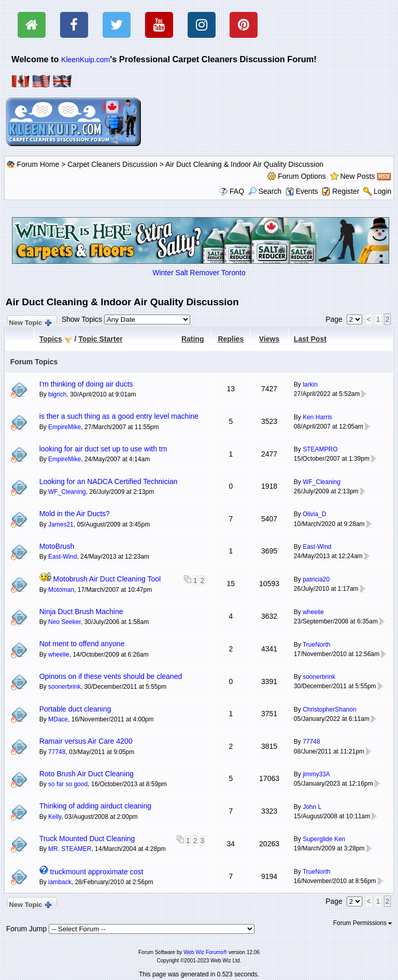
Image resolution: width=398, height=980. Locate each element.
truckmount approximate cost (97, 872)
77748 (57, 752)
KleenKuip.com (86, 60)
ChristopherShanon (329, 709)
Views (269, 339)
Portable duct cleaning (75, 709)
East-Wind (62, 557)
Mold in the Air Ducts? (75, 514)
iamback (60, 882)
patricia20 (316, 579)
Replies (231, 339)
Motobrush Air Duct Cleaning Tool (107, 579)
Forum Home (38, 164)
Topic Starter (100, 339)
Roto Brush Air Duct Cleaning (87, 774)
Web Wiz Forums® (205, 952)
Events (302, 191)
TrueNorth (317, 645)
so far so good (68, 784)
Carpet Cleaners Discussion (112, 164)
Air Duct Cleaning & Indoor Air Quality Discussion (244, 164)
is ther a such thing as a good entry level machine (119, 416)
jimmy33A (316, 774)
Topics (51, 339)
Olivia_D (314, 514)
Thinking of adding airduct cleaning (95, 806)
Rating (193, 339)
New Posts (358, 176)
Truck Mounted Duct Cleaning (87, 839)
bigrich (57, 394)
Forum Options (302, 176)
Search (265, 191)
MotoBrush (57, 546)
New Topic (30, 321)
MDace (58, 719)
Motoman (61, 590)
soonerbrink (65, 687)
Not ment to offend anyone (82, 644)
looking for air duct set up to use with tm (103, 449)
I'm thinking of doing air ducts (86, 384)
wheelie (313, 612)
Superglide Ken (324, 839)
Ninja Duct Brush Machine (81, 612)
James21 (61, 524)
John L (312, 807)
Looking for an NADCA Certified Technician (109, 481)
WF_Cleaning (67, 492)
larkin (310, 385)
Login (382, 191)
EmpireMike (65, 427)
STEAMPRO (320, 449)
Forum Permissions (363, 923)
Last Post (310, 339)
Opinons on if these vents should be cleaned (111, 676)
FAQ (237, 191)
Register (346, 191)
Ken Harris (317, 417)
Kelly (55, 817)
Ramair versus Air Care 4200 (86, 741)
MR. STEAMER (70, 849)
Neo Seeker (65, 622)
